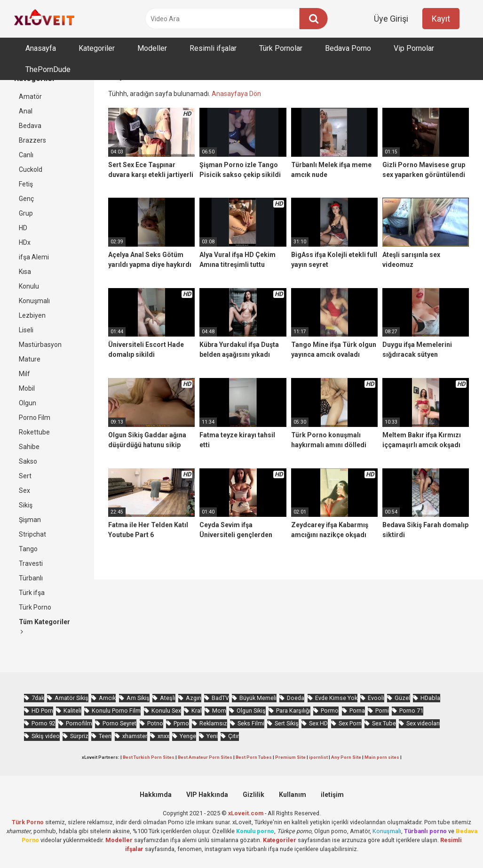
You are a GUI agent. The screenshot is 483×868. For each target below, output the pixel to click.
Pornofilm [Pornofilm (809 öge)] (79, 723)
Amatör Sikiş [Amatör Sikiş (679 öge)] (71, 698)
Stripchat (32, 534)
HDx (25, 242)
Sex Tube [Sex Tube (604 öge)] (384, 723)
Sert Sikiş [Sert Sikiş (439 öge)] (287, 723)
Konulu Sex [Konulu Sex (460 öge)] (166, 711)
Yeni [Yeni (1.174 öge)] (212, 736)
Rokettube (34, 432)
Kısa (25, 272)
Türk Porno (35, 607)
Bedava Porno (348, 48)
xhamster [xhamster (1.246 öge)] (135, 736)
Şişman (30, 520)
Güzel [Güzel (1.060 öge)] (402, 698)
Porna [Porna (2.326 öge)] (357, 711)
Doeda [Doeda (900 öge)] (296, 698)
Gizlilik (253, 795)
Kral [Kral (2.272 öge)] (197, 711)
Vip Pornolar (414, 48)
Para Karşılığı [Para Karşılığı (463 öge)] (293, 711)
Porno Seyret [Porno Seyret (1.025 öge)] (119, 723)
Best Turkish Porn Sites (149, 757)
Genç (26, 199)
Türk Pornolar (281, 48)
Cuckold (31, 169)
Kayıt (441, 19)
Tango (28, 549)
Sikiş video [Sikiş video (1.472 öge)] (46, 736)
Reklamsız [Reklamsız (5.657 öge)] (213, 723)
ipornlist (318, 757)
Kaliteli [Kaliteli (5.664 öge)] (72, 711)
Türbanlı (31, 578)
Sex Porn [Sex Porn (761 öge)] (350, 723)
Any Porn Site (346, 757)
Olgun (28, 403)
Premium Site (290, 757)
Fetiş (26, 184)
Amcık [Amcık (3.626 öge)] (107, 698)
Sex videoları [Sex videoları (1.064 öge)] (423, 723)
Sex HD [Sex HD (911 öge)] (318, 723)
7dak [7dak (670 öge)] (38, 698)
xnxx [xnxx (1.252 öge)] (163, 736)
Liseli (26, 330)
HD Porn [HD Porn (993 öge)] (42, 711)
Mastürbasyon (40, 345)
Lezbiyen (32, 315)
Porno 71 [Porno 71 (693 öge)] (411, 711)
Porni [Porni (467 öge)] (382, 711)
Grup (26, 213)
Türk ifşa (32, 593)
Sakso (28, 461)
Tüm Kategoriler (44, 627)
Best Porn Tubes (254, 757)
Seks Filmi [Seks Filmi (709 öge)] (251, 723)
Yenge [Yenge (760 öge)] (188, 736)
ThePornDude (48, 69)
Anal (26, 111)
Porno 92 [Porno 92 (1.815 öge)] (44, 723)
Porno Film (35, 418)
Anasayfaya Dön (236, 94)
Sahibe (29, 447)
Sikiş (26, 505)
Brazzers (32, 140)
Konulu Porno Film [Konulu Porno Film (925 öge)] (116, 711)
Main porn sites (382, 757)
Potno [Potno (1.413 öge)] (155, 723)
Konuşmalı (34, 301)
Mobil (27, 388)
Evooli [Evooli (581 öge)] (376, 698)
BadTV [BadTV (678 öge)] (220, 698)
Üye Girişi (391, 19)
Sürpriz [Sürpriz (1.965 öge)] (79, 736)
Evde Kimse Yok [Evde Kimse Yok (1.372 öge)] (336, 698)
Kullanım (293, 795)
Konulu (29, 286)
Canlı (26, 155)
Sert (25, 476)
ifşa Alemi (34, 257)
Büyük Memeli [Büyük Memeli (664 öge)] (258, 698)
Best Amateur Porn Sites (205, 757)
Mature (30, 359)
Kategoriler (97, 48)
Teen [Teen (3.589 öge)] (105, 736)
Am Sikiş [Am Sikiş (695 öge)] (138, 698)
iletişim (332, 795)
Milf (24, 374)
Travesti (31, 563)
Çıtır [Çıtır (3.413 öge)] (234, 736)
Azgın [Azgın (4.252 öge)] (194, 698)
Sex (24, 490)
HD (23, 228)
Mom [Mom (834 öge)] (219, 711)
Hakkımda (156, 795)
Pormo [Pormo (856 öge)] (330, 711)
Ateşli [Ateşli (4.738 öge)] (168, 698)
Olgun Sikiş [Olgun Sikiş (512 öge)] (251, 711)
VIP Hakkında (207, 795)
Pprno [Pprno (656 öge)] (181, 723)
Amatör (30, 96)
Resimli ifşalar (213, 48)
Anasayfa (41, 48)
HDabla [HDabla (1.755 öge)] (430, 698)
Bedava (30, 126)
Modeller (152, 48)
